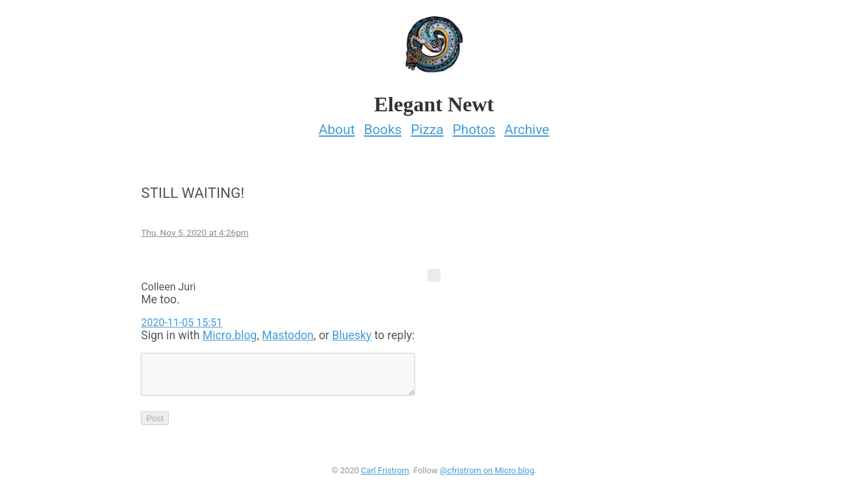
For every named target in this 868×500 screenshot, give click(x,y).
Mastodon (288, 331)
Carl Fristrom (385, 474)
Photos (474, 126)
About (337, 126)
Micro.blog (230, 331)
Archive (527, 126)
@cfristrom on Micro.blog (487, 474)
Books (383, 126)
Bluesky (352, 331)
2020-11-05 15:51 (181, 319)
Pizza (427, 126)
